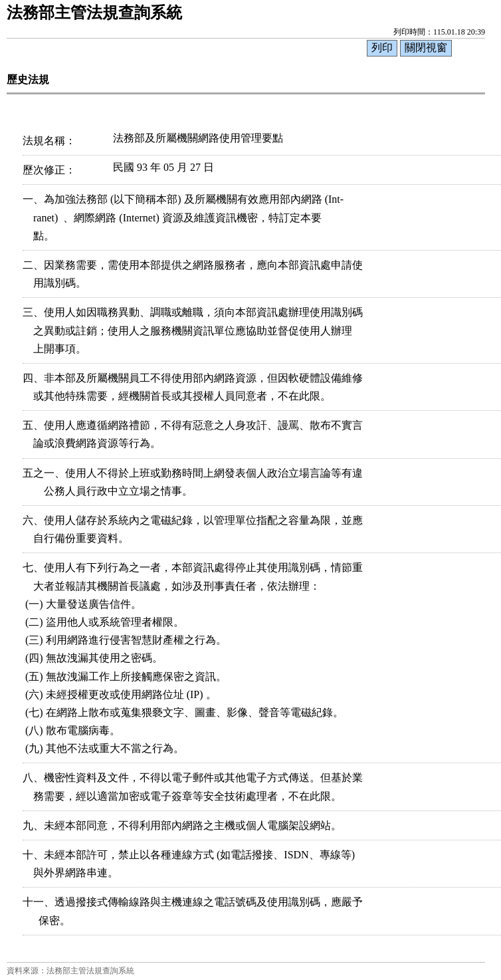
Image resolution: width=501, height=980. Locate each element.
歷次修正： (49, 170)
